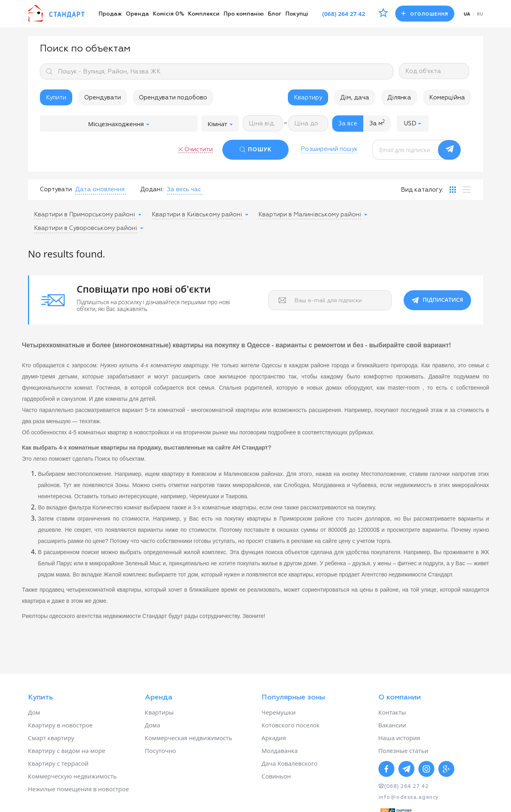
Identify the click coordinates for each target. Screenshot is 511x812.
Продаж (110, 14)
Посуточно (160, 751)
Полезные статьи (404, 751)
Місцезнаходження (119, 124)
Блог (275, 14)
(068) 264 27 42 (344, 14)
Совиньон (276, 776)
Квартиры (159, 712)
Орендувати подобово (173, 98)
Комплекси (204, 14)
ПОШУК (260, 150)
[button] (413, 124)
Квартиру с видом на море (67, 751)
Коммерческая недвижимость (189, 738)
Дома (153, 725)
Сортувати (56, 189)
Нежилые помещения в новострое (78, 789)
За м (377, 123)
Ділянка (399, 98)
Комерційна (447, 98)
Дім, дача (355, 98)
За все (348, 124)
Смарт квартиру (51, 738)
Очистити (199, 150)
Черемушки (279, 712)
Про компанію (244, 14)
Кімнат (220, 124)
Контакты (392, 712)
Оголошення (425, 14)
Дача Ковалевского (289, 763)
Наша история (399, 738)
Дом (34, 712)
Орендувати (103, 98)
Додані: (152, 189)
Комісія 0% (168, 14)
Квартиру (308, 98)
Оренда (137, 14)
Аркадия (274, 738)
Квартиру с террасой (58, 763)
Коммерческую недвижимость (72, 776)
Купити (56, 98)
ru (480, 14)
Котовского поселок (291, 725)
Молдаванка (280, 751)
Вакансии (392, 725)
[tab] (453, 190)
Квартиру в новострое (60, 725)
